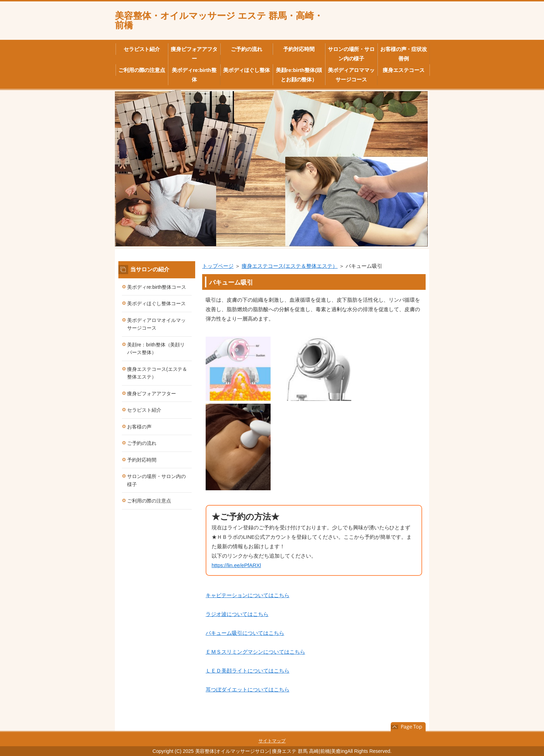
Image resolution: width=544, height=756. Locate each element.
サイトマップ (272, 741)
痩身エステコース (404, 70)
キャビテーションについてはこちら (248, 595)
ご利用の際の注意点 (142, 70)
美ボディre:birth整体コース (157, 287)
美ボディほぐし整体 (247, 70)
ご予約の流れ (247, 49)
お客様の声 (139, 427)
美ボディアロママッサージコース (351, 75)
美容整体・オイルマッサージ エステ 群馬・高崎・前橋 (219, 20)
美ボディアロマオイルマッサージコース (156, 324)
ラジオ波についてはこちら (237, 614)
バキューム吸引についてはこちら (245, 633)
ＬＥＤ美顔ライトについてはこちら (248, 671)
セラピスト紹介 (142, 49)
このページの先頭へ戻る (408, 727)
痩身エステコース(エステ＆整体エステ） (290, 266)
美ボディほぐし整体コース (156, 303)
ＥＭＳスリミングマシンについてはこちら (255, 652)
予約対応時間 (299, 49)
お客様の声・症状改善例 (404, 54)
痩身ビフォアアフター (194, 54)
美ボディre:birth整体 (194, 75)
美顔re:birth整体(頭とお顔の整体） (299, 75)
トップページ (218, 266)
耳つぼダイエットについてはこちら (248, 689)
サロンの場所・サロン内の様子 (351, 54)
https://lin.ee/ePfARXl (236, 565)
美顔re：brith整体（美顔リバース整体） (156, 349)
